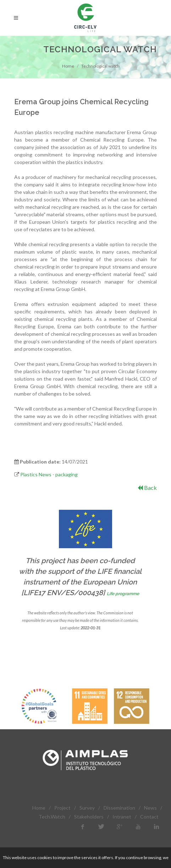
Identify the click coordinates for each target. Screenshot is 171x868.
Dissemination (119, 808)
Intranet (122, 817)
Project (62, 808)
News (150, 808)
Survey (87, 808)
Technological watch (100, 66)
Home (68, 66)
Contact (149, 817)
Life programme (123, 594)
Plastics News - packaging (49, 474)
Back (147, 488)
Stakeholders (89, 817)
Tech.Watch (52, 817)
